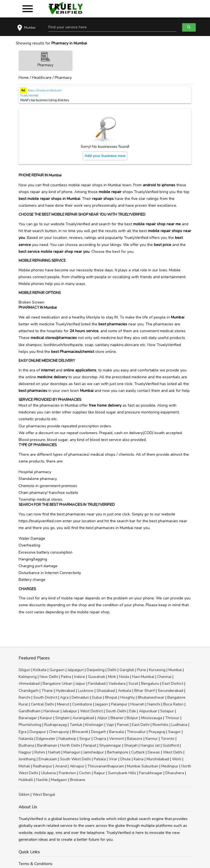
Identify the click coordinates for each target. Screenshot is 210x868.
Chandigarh (29, 691)
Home (24, 78)
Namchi (154, 704)
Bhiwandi (80, 732)
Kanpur (46, 718)
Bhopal (111, 697)
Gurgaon (57, 670)
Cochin (85, 773)
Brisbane (78, 780)
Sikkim (24, 795)
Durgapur (38, 732)
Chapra (100, 739)
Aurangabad (83, 718)
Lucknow (86, 691)
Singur (85, 739)
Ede (133, 711)
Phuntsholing (30, 725)
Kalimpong (28, 677)
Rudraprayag (56, 725)
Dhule (126, 759)
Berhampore (118, 752)
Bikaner (117, 718)
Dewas (154, 752)
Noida (124, 677)
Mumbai (175, 670)
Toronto (168, 739)
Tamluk (76, 725)
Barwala (116, 732)
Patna (66, 677)
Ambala (125, 691)
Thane (47, 691)
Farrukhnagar (151, 773)
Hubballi (26, 780)
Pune (142, 670)
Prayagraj (157, 732)
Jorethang (27, 759)
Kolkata (40, 670)
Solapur (167, 711)
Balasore (135, 739)
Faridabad (97, 684)
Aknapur (77, 766)
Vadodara (117, 684)
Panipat (90, 745)
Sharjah (131, 745)
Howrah (137, 704)
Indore (80, 677)
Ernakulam (48, 759)
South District (45, 697)
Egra (23, 732)
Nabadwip (67, 739)
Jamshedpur (94, 752)
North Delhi (70, 745)
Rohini (40, 752)
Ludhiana (179, 725)
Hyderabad (65, 691)
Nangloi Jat (150, 745)
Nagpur (25, 752)
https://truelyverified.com (44, 90)
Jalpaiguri (76, 670)
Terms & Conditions (36, 864)
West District (91, 711)
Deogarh (99, 732)
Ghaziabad (106, 691)
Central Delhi (42, 704)
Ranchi (24, 697)
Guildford (171, 745)
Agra (64, 697)
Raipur (99, 773)
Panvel (123, 725)
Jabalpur (70, 711)
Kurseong (157, 670)
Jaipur (80, 684)
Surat (133, 684)
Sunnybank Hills (122, 773)
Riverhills (161, 725)
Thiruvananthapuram (106, 766)
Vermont (116, 739)
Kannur (152, 739)
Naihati (54, 752)
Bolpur (132, 718)
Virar (113, 759)
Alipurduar (148, 711)
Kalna (139, 759)
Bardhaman (47, 745)
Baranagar (28, 718)
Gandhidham (30, 711)
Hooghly (128, 697)
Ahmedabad (29, 684)
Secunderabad (170, 691)
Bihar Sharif (145, 691)
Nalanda (26, 739)
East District (173, 684)
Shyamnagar (110, 745)
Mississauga (152, 718)
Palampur (119, 704)
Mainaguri (72, 752)
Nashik (42, 780)
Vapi (110, 725)
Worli (177, 759)
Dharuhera (175, 773)
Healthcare (42, 78)
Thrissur (172, 718)
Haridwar (52, 711)
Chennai (164, 677)
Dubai (97, 697)
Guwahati (97, 677)
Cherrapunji (59, 732)
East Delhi (141, 725)
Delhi (112, 670)
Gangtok (127, 670)
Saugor (174, 732)
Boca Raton (173, 704)
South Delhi (116, 711)
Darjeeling (96, 670)
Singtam (62, 718)
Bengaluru (150, 684)
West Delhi (173, 752)
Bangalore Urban (58, 684)
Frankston (67, 773)
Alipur (102, 718)
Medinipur (170, 766)
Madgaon (59, 780)
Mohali (24, 766)
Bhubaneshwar (151, 697)
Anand (61, 766)
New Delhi (49, 677)
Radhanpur (43, 766)
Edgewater (46, 739)
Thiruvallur (136, 732)
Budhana (26, 745)
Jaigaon (102, 704)
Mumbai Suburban (143, 766)
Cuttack (138, 752)
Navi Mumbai (143, 677)
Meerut (63, 704)
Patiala (100, 759)
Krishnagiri (94, 725)
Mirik (112, 677)
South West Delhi (75, 759)
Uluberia (48, 773)
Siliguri (24, 670)
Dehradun (80, 697)
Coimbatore (82, 704)
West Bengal (44, 795)
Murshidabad (158, 759)
